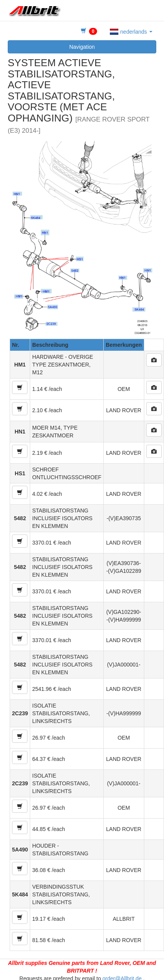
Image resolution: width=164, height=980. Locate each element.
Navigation (82, 47)
